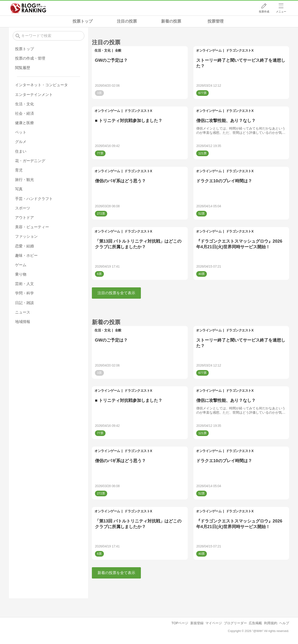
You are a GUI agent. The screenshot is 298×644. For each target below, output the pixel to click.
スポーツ (23, 208)
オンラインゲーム (209, 50)
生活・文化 (102, 50)
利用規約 (271, 623)
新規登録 (197, 623)
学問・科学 (24, 293)
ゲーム (21, 265)
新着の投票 (171, 21)
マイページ (214, 623)
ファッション (26, 236)
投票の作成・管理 (30, 58)
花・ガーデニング (30, 161)
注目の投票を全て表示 (116, 293)
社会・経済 (24, 113)
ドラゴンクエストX (240, 50)
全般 (118, 50)
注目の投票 (127, 21)
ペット (21, 132)
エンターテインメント (34, 95)
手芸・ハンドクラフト (34, 199)
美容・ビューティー (32, 227)
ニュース (23, 312)
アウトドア (24, 218)
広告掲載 (255, 623)
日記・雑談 (24, 303)
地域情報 (23, 322)
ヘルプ (284, 623)
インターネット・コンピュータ (41, 85)
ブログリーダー (235, 623)
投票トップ (83, 21)
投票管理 (216, 21)
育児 (19, 170)
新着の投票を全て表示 (116, 573)
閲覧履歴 (23, 68)
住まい (21, 151)
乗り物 (21, 274)
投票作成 (264, 12)
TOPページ (180, 623)
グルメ (21, 142)
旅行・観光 (24, 180)
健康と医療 (24, 123)
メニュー (281, 12)
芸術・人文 (24, 284)
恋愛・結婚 (24, 246)
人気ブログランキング (28, 8)
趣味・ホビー (26, 255)
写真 (19, 189)
